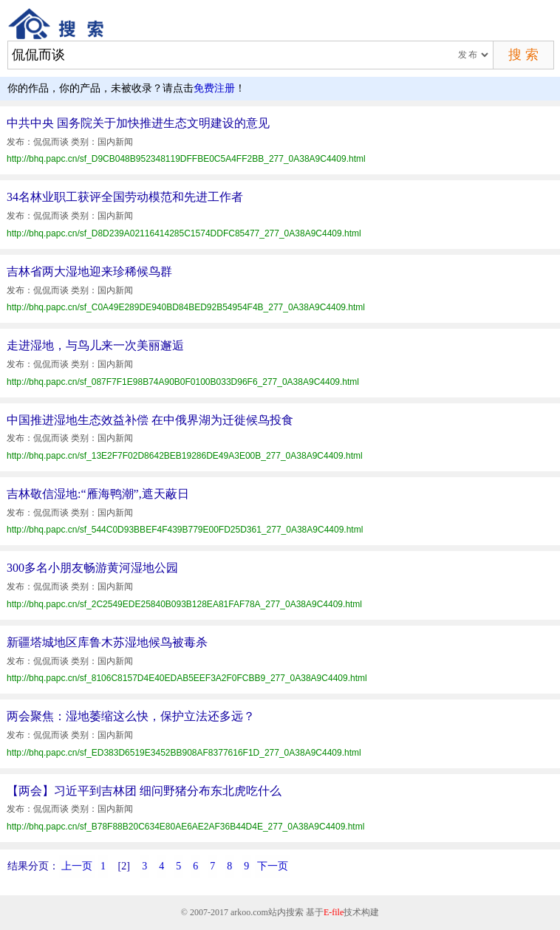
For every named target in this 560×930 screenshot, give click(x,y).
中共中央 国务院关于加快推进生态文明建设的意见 (138, 123)
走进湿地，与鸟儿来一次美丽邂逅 (95, 345)
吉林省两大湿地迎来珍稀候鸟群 (89, 271)
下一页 (273, 866)
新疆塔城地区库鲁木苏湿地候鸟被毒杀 (107, 642)
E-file (334, 912)
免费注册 (214, 88)
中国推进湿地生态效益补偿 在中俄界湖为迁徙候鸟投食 (150, 420)
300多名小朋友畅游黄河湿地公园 (92, 568)
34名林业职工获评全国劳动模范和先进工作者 (125, 197)
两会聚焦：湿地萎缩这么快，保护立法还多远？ (131, 716)
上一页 (77, 866)
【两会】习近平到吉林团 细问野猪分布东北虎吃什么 (144, 791)
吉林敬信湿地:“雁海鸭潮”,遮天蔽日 (98, 494)
